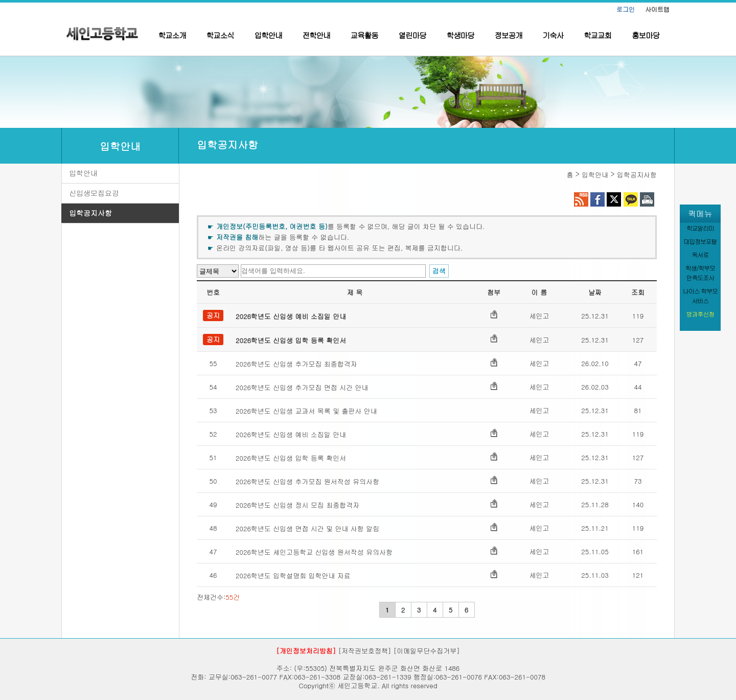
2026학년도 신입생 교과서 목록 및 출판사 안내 (306, 411)
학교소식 (220, 35)
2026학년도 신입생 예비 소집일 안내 (291, 316)
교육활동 (364, 35)
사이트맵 (657, 9)
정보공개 (509, 35)
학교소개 (172, 35)
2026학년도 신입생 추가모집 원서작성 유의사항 (307, 481)
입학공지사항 (90, 213)
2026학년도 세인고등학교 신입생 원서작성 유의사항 (314, 552)
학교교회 (597, 35)
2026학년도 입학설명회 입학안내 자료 (293, 575)
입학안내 (268, 35)
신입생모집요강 (94, 193)
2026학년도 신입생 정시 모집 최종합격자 (297, 505)
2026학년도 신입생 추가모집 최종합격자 (296, 364)
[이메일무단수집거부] (427, 651)
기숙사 (553, 35)
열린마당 (412, 35)
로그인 (626, 9)
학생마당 (461, 35)
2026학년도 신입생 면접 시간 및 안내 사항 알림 (307, 528)
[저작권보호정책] (365, 651)
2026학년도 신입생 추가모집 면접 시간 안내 (302, 387)
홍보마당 (646, 35)
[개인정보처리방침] (306, 651)
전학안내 (316, 35)
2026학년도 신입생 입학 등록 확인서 (291, 340)
